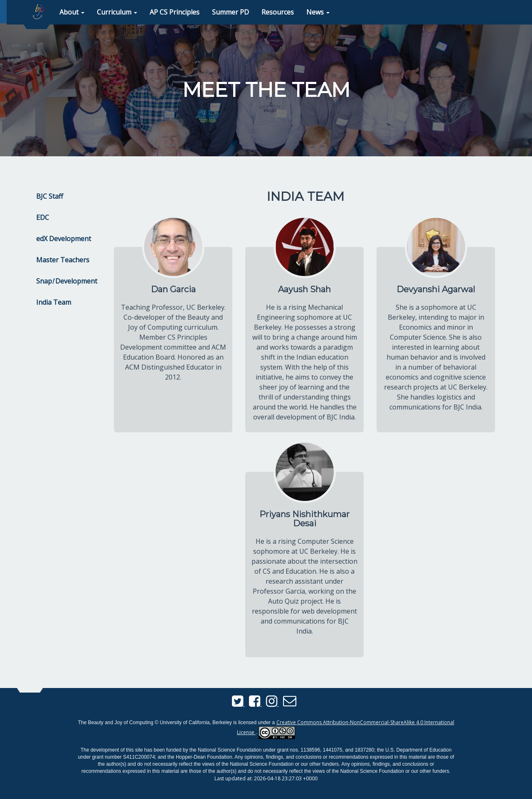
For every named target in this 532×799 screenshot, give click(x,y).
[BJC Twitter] (238, 703)
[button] (72, 12)
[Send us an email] (290, 703)
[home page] (39, 12)
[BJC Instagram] (272, 703)
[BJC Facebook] (255, 703)
